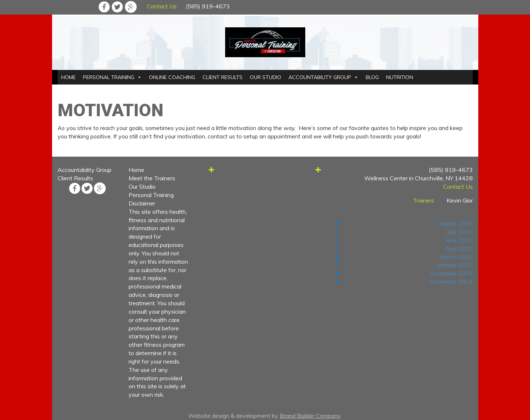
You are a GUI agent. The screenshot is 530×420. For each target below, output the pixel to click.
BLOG (372, 77)
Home (136, 170)
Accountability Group (85, 170)
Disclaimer (142, 203)
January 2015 (455, 265)
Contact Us (162, 6)
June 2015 (459, 240)
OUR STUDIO (266, 77)
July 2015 (460, 232)
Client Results (75, 178)
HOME (68, 77)
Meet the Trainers (152, 178)
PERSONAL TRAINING (109, 77)
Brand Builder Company (310, 416)
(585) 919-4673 (208, 6)
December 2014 (451, 273)
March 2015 (457, 257)
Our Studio (142, 187)
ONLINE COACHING (172, 77)
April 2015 (459, 248)
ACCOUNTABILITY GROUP (320, 77)
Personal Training (151, 195)
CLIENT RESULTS (223, 77)
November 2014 (451, 282)
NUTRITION (400, 77)
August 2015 (456, 223)
